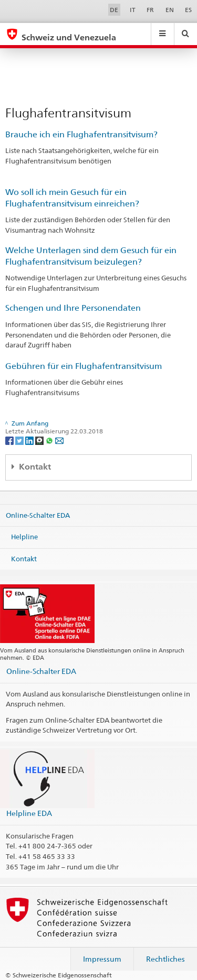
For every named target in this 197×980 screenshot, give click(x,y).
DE (114, 10)
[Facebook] (10, 440)
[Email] (59, 440)
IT (133, 10)
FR (150, 10)
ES (188, 10)
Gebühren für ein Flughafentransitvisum (84, 366)
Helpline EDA (29, 813)
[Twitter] (20, 440)
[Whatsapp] (50, 440)
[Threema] (40, 440)
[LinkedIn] (30, 440)
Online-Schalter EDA (38, 515)
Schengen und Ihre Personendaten (73, 308)
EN (170, 10)
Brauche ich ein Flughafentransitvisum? (81, 134)
